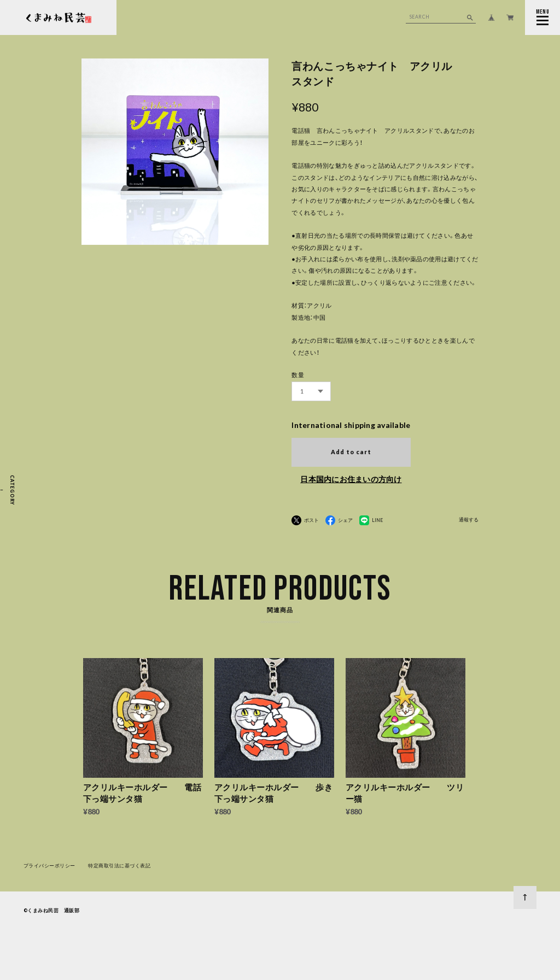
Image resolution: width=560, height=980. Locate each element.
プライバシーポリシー (49, 868)
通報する (469, 520)
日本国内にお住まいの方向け (351, 479)
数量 (298, 375)
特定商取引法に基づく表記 (119, 868)
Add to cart (351, 452)
